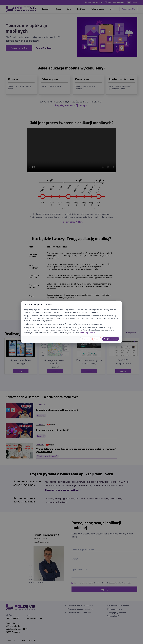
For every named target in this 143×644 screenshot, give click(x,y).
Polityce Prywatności (87, 332)
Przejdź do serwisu (111, 339)
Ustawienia (86, 339)
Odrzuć (97, 339)
